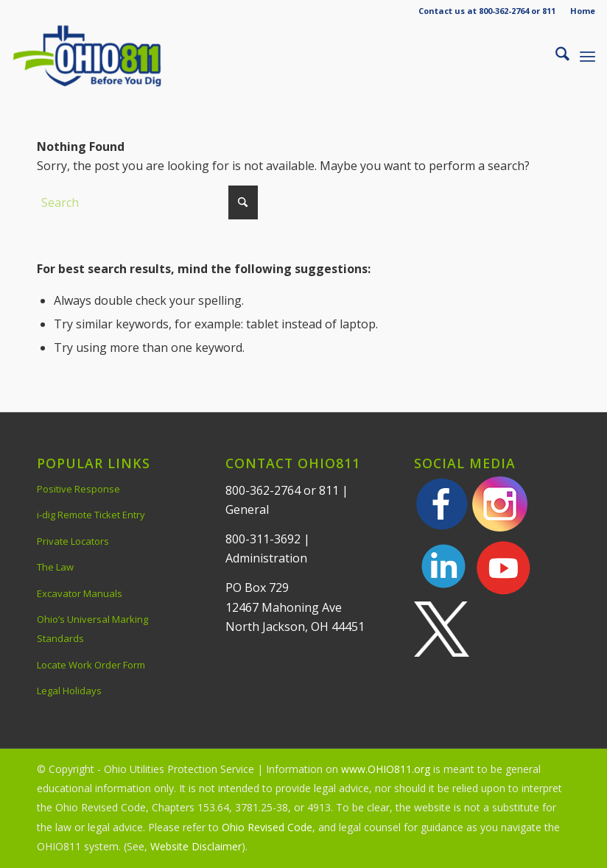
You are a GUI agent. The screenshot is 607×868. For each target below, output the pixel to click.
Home (583, 11)
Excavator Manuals (80, 593)
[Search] (555, 56)
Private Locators (73, 541)
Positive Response (78, 489)
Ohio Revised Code (267, 827)
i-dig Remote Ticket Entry (91, 515)
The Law (55, 567)
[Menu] (587, 56)
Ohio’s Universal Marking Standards (92, 629)
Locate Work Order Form (91, 665)
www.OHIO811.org (386, 769)
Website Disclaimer (196, 846)
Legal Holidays (69, 691)
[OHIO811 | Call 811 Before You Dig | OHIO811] (106, 56)
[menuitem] (579, 11)
